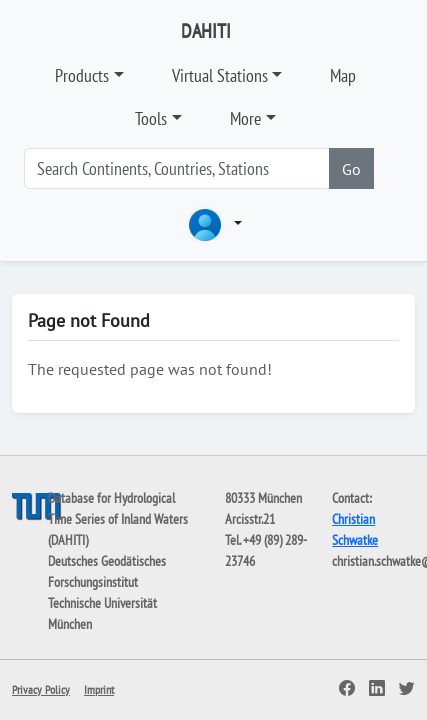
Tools (151, 118)
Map (343, 75)
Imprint (99, 689)
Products (82, 75)
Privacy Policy (41, 689)
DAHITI (206, 31)
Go (351, 169)
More (245, 118)
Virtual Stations (220, 75)
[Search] (177, 168)
